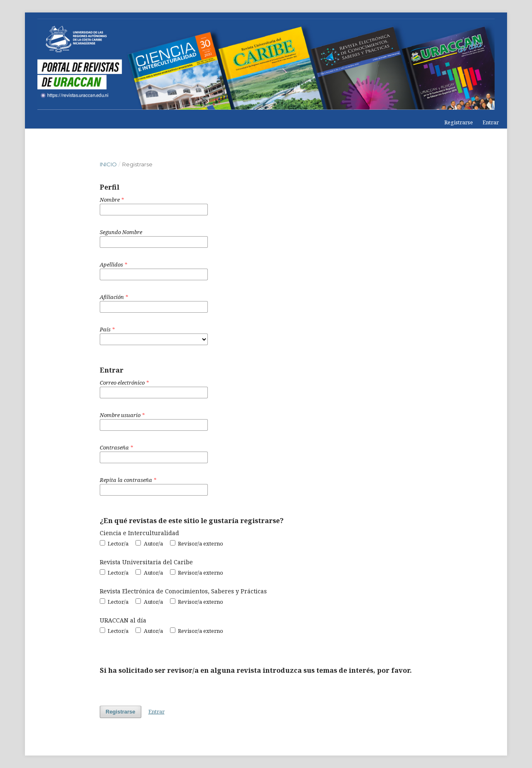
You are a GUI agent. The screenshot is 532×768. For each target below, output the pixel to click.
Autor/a (149, 543)
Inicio (108, 164)
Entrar (491, 122)
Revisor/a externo (197, 543)
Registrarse (459, 122)
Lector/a (114, 543)
